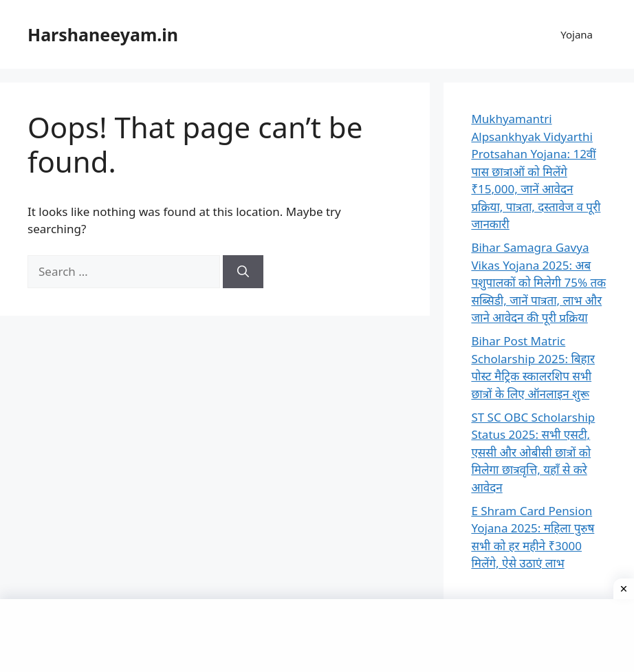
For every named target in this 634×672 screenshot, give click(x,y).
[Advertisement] (317, 633)
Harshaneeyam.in (103, 34)
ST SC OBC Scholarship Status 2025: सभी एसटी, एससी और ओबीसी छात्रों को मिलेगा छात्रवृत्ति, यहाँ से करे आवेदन (533, 452)
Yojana (577, 34)
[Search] (243, 272)
